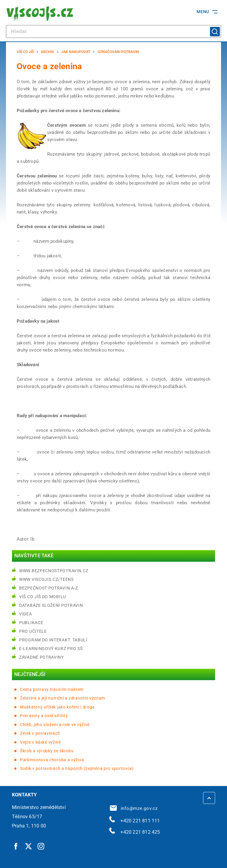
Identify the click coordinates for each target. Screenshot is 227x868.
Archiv (47, 52)
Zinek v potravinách (40, 733)
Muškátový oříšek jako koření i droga (57, 707)
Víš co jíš (25, 52)
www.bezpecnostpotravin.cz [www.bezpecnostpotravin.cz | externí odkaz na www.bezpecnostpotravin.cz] (54, 571)
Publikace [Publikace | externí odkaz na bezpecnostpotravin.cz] (31, 623)
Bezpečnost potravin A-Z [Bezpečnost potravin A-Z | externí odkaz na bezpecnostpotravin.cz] (49, 588)
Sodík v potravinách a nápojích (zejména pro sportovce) (77, 768)
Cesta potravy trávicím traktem (52, 689)
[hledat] (113, 31)
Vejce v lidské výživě (40, 742)
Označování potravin (118, 52)
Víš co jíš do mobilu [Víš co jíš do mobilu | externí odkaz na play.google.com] (43, 597)
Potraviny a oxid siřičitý (44, 716)
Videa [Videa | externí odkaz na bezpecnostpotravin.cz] (26, 614)
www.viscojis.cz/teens (46, 579)
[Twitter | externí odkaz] (29, 846)
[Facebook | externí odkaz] (16, 846)
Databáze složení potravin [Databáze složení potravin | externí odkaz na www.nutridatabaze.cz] (51, 605)
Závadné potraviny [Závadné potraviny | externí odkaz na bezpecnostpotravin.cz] (42, 657)
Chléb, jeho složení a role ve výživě (55, 725)
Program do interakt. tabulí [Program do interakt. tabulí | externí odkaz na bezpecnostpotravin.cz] (53, 640)
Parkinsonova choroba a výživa (52, 760)
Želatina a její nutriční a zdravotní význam (63, 698)
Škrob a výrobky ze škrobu (47, 751)
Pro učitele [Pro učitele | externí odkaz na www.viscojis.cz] (33, 631)
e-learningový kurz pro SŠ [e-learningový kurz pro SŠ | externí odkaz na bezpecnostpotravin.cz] (51, 649)
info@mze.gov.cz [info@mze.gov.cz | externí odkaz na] (134, 808)
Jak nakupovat (76, 52)
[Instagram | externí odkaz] (41, 846)
